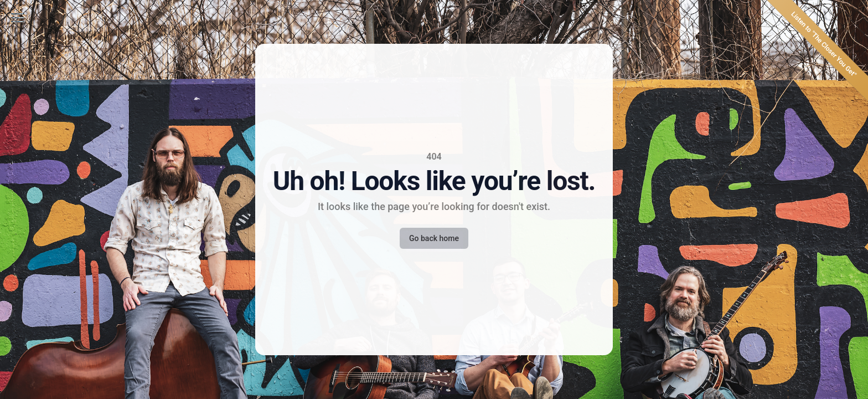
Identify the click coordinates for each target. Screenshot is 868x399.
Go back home (434, 238)
